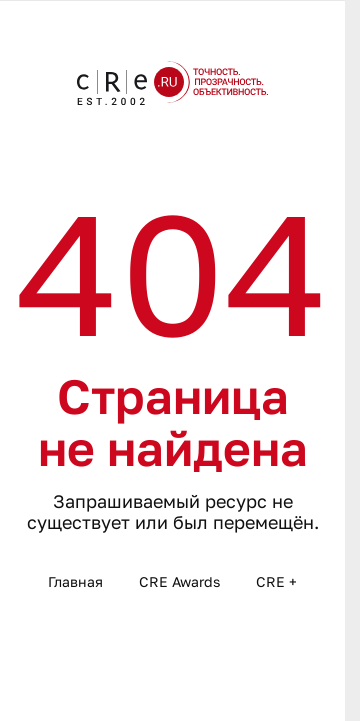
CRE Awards (179, 581)
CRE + (276, 581)
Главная (75, 581)
